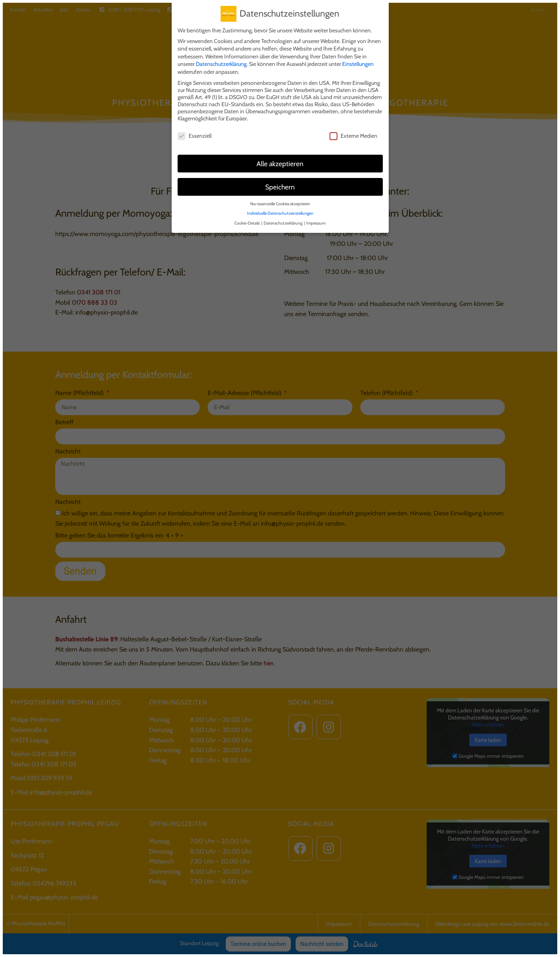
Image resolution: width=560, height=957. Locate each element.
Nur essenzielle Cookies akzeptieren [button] (280, 202)
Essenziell (195, 135)
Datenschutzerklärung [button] (283, 222)
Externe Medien (353, 135)
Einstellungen (358, 63)
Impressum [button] (316, 222)
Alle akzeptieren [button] (280, 162)
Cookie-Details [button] (247, 222)
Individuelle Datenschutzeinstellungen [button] (280, 212)
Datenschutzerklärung (221, 63)
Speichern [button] (280, 185)
